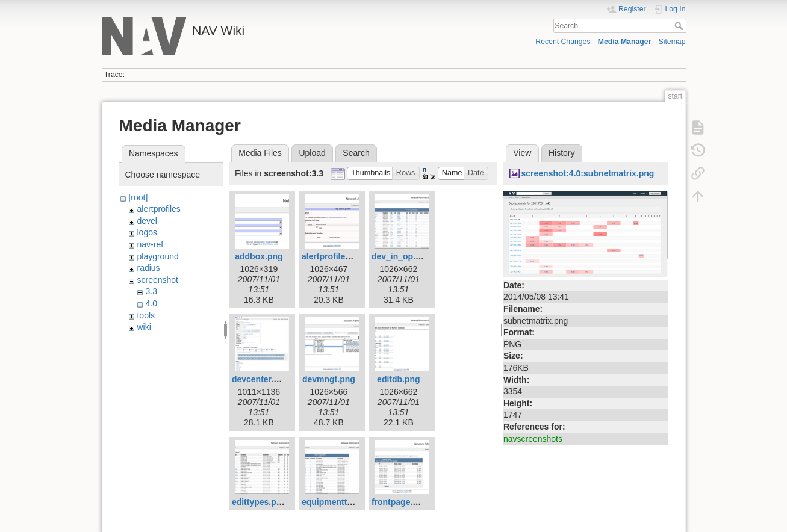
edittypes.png (259, 502)
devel (147, 221)
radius (148, 268)
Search (680, 26)
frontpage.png (400, 502)
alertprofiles (158, 209)
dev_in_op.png (401, 256)
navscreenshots (533, 439)
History (562, 153)
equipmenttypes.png (343, 502)
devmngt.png (329, 379)
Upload (312, 153)
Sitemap (672, 42)
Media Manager (625, 42)
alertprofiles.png (335, 256)
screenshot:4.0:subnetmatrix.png (587, 173)
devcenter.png (260, 379)
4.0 (151, 303)
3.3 (151, 291)
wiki (144, 327)
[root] (138, 197)
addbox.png (259, 256)
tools (146, 315)
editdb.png (399, 379)
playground (157, 256)
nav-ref (150, 244)
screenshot (157, 280)
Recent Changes (563, 42)
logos (147, 232)
